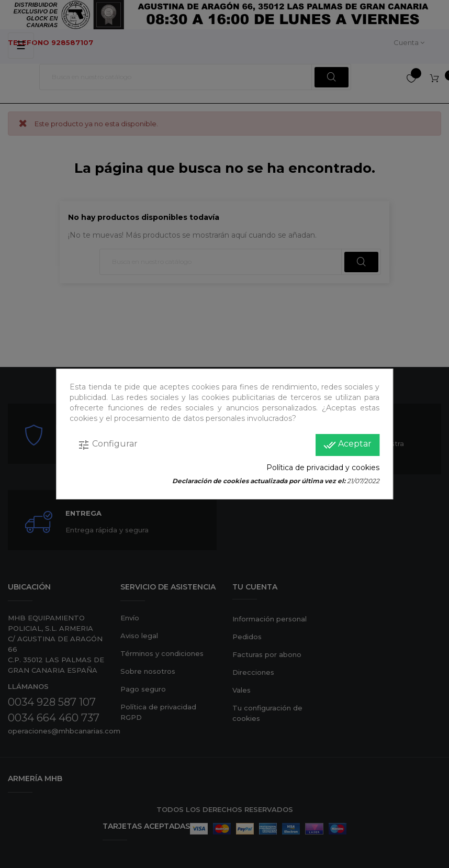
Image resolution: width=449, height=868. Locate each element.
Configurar (108, 445)
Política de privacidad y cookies (323, 468)
